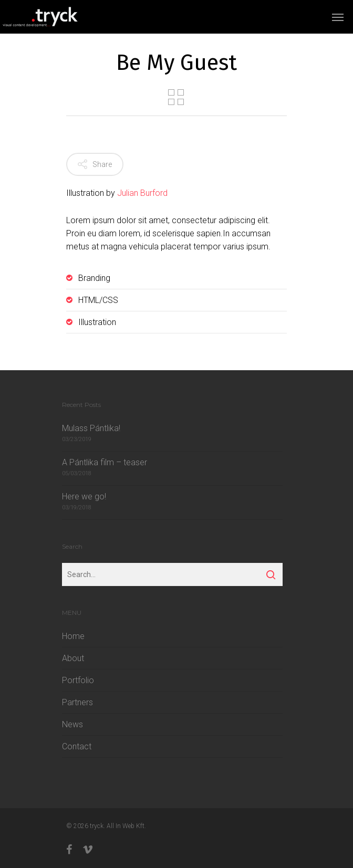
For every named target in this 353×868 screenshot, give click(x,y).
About (73, 658)
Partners (77, 702)
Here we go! (84, 496)
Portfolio (78, 680)
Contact (77, 746)
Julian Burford (142, 193)
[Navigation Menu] (338, 17)
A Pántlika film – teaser (105, 462)
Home (73, 636)
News (72, 724)
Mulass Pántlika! (91, 428)
